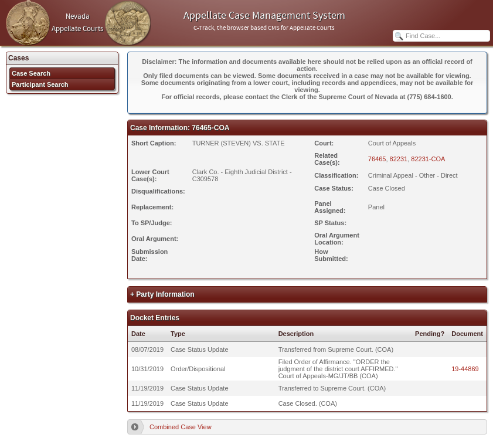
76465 (377, 159)
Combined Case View (181, 427)
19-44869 (465, 369)
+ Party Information (162, 294)
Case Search (31, 73)
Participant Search (40, 84)
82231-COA (428, 159)
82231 (399, 159)
